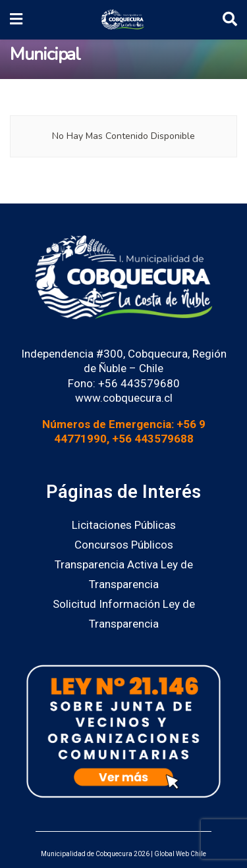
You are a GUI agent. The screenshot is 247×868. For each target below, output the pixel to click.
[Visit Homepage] (123, 20)
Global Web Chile (180, 854)
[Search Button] (230, 20)
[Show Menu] (16, 20)
